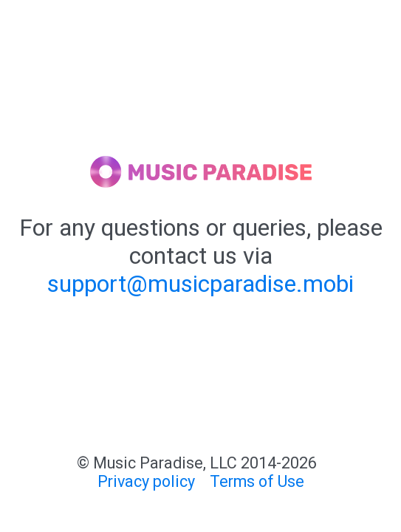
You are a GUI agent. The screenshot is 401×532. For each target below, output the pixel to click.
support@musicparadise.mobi (200, 284)
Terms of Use (257, 481)
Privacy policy (146, 481)
